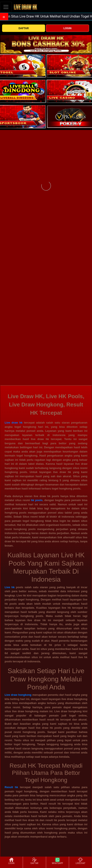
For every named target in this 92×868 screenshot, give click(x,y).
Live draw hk (14, 423)
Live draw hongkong (18, 695)
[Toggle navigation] (6, 7)
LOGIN (67, 28)
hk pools (37, 500)
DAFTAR (24, 28)
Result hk (11, 787)
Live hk (10, 587)
